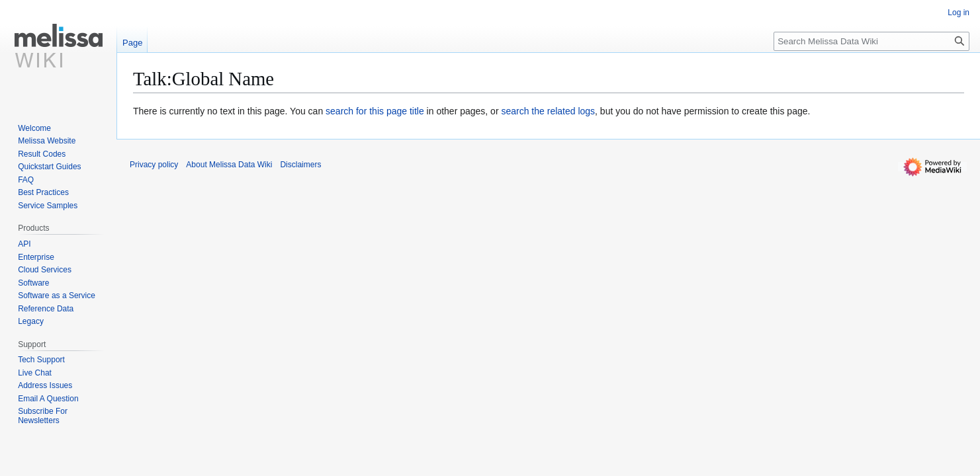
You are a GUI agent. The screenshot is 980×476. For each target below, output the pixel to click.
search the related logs (548, 111)
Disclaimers (300, 165)
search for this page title (375, 111)
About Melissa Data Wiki (229, 165)
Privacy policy (154, 165)
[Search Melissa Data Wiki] (871, 41)
